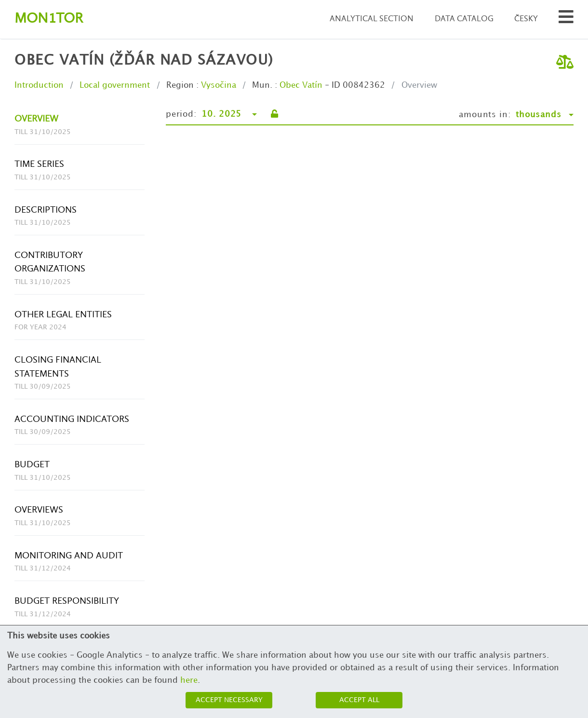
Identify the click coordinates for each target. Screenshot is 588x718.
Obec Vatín (301, 85)
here (189, 680)
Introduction (39, 85)
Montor (49, 19)
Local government (115, 85)
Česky (526, 19)
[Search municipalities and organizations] (566, 20)
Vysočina (219, 85)
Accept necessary (229, 700)
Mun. (262, 85)
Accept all (359, 700)
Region (180, 85)
